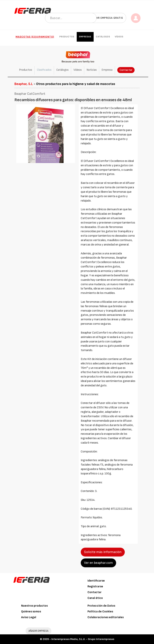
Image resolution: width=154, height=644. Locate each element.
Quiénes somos (31, 612)
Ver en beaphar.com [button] (98, 563)
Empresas (85, 37)
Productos (67, 37)
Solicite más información (103, 552)
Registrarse (95, 586)
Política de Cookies (100, 612)
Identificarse (96, 581)
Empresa (107, 70)
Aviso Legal (29, 617)
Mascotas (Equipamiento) (35, 37)
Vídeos (119, 37)
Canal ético (95, 598)
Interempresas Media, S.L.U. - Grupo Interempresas (83, 639)
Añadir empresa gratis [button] (107, 18)
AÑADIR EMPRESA (38, 631)
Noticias (92, 70)
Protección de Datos (101, 606)
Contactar (126, 70)
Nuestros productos (34, 606)
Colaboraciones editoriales (106, 617)
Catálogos (103, 37)
